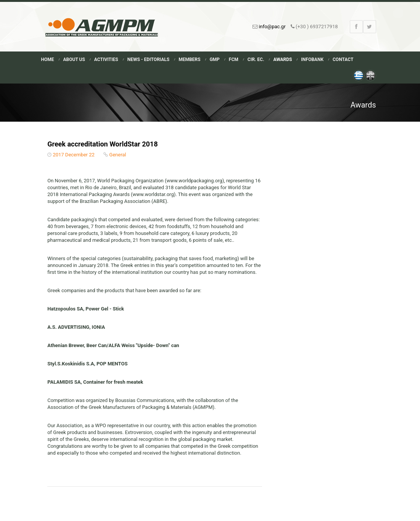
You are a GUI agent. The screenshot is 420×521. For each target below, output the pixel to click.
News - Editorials (148, 59)
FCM (234, 59)
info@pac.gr (272, 27)
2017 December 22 (73, 155)
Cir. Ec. (256, 59)
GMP (214, 59)
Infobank (312, 59)
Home (48, 59)
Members (189, 59)
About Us (74, 59)
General (117, 155)
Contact (343, 59)
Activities (106, 59)
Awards (282, 59)
